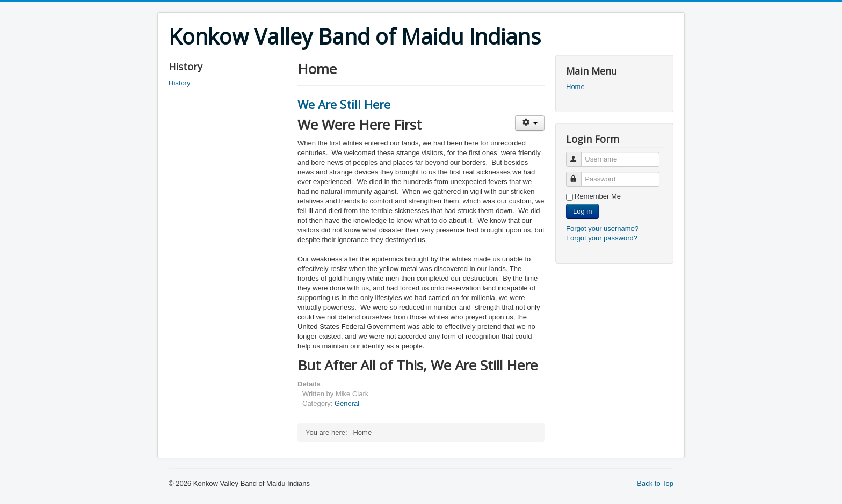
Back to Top (655, 483)
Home (575, 87)
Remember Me (598, 196)
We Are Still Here (344, 104)
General (347, 403)
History (179, 83)
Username (579, 155)
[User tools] (530, 123)
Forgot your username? (602, 228)
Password (579, 175)
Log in (582, 211)
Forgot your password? (602, 238)
